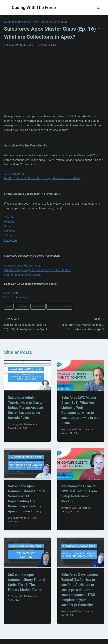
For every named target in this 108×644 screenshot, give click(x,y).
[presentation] (27, 376)
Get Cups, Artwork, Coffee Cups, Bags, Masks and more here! (42, 178)
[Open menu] (98, 8)
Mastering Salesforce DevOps (23, 275)
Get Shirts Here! (14, 174)
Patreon (9, 222)
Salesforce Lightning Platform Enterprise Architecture (37, 270)
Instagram (10, 240)
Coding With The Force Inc (20, 45)
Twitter (8, 236)
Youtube (9, 217)
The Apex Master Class (54, 22)
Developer (22, 307)
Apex (9, 307)
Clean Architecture (16, 297)
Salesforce (38, 307)
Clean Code (11, 293)
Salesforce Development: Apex (22, 22)
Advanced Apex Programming (23, 266)
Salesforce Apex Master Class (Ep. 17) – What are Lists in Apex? (80, 324)
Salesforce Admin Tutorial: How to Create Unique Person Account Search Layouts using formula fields (26, 408)
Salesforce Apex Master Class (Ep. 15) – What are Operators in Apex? (28, 324)
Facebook (10, 231)
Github (8, 226)
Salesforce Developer (59, 307)
